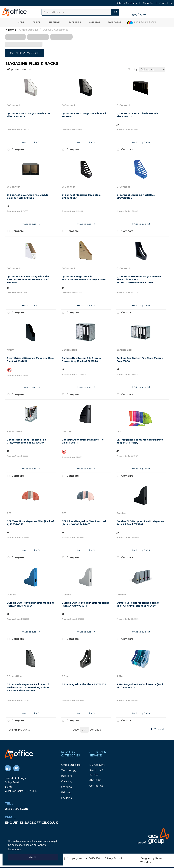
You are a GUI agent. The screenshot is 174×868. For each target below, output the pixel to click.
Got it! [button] (33, 857)
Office (36, 22)
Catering (95, 22)
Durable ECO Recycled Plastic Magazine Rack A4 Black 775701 (140, 523)
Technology (69, 770)
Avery (10, 350)
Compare (15, 150)
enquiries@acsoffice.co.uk (31, 823)
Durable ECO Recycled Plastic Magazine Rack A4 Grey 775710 (86, 604)
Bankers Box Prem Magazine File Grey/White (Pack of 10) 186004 (26, 441)
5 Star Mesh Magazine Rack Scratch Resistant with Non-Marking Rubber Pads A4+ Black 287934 (28, 687)
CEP (119, 432)
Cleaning (67, 781)
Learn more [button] (14, 849)
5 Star (65, 676)
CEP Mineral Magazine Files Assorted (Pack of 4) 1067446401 (84, 523)
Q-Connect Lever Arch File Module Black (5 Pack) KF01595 (28, 196)
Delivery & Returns (126, 3)
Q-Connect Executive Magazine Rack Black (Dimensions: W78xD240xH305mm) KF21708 (139, 279)
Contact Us (166, 3)
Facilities (75, 22)
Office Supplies (29, 30)
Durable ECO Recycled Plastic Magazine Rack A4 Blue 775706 (31, 604)
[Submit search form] (115, 12)
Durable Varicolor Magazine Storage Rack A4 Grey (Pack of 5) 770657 (138, 604)
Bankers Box (69, 350)
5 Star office (14, 676)
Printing (66, 793)
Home (21, 22)
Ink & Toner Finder (145, 22)
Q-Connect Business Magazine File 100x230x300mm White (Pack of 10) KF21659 (28, 279)
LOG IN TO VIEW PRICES (24, 53)
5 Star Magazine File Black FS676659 (84, 684)
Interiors (55, 22)
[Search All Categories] (80, 12)
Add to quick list (31, 142)
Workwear (115, 22)
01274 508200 (16, 809)
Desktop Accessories (55, 30)
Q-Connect (14, 105)
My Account (97, 765)
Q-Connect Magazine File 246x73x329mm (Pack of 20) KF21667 (84, 278)
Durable (121, 513)
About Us (148, 3)
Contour (67, 432)
